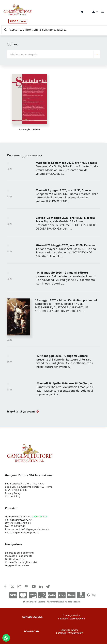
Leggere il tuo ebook (17, 566)
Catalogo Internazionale (72, 619)
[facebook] (5, 587)
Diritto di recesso (15, 559)
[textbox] (51, 55)
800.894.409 (41, 517)
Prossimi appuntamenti (24, 155)
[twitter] (12, 587)
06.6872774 (26, 520)
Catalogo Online (71, 615)
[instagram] (19, 587)
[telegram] (48, 587)
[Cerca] (6, 30)
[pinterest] (27, 587)
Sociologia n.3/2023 (29, 130)
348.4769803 (24, 523)
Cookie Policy (13, 496)
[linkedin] (41, 587)
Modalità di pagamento (19, 556)
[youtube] (34, 587)
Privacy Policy (13, 493)
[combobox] (54, 54)
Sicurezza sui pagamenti (19, 553)
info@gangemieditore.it (35, 529)
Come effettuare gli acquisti (21, 562)
